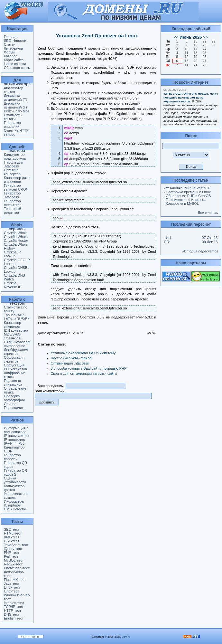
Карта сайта (14, 60)
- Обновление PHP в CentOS (187, 196)
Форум (9, 52)
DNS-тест (12, 614)
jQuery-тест (13, 549)
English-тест (14, 618)
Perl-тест (11, 556)
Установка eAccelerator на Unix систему (83, 353)
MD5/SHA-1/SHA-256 (13, 336)
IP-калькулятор (16, 436)
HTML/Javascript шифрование (17, 344)
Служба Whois (16, 233)
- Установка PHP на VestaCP (187, 188)
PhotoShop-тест (17, 568)
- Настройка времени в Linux (187, 192)
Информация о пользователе (16, 430)
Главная (11, 37)
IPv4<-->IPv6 (14, 443)
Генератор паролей (12, 457)
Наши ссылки (15, 64)
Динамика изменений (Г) (15, 105)
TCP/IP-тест (14, 607)
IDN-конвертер (16, 330)
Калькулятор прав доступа (15, 156)
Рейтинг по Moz (17, 111)
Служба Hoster (16, 241)
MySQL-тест (14, 560)
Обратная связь (17, 68)
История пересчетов (200, 251)
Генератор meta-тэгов (13, 203)
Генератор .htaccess (12, 195)
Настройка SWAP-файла (71, 358)
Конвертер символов (12, 325)
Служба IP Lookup (12, 254)
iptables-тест (14, 603)
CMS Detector (15, 509)
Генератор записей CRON (16, 187)
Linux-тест (12, 587)
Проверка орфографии (14, 398)
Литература (13, 48)
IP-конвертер (14, 440)
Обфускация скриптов (14, 359)
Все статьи (208, 213)
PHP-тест (12, 553)
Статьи (10, 44)
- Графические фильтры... (185, 200)
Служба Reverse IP (13, 285)
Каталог (10, 56)
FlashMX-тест (15, 580)
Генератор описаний (12, 125)
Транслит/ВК (14, 315)
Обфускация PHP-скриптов (15, 367)
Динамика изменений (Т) (16, 98)
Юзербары (13, 505)
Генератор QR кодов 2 (15, 472)
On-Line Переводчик (14, 406)
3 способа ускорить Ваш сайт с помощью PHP (89, 368)
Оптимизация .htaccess (70, 363)
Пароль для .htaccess (14, 164)
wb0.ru (126, 637)
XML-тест (12, 537)
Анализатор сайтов (14, 90)
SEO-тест (12, 529)
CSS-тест (12, 541)
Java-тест (12, 583)
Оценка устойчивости (15, 480)
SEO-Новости (15, 41)
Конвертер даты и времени (17, 180)
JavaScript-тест (16, 545)
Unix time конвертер (12, 172)
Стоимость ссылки (13, 117)
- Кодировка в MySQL (181, 204)
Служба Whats (16, 237)
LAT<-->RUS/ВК (17, 319)
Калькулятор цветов (14, 488)
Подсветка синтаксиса (13, 383)
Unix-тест (11, 591)
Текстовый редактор (13, 211)
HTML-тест (13, 533)
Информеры (14, 501)
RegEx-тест (13, 564)
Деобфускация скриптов (16, 352)
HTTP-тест (13, 611)
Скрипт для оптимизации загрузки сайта (84, 374)
